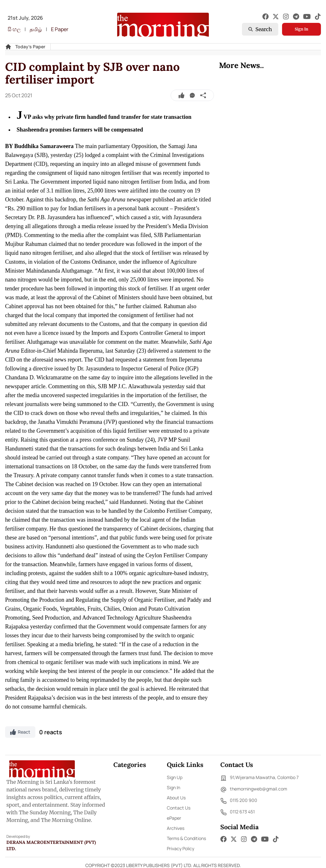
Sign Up (175, 777)
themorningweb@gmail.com (254, 790)
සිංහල (14, 29)
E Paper (60, 29)
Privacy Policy (181, 848)
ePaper (174, 818)
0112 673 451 (237, 812)
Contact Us (179, 808)
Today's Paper (30, 47)
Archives (176, 828)
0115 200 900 (239, 801)
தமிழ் (36, 29)
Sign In (301, 29)
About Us (176, 798)
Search (260, 29)
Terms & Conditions (186, 838)
